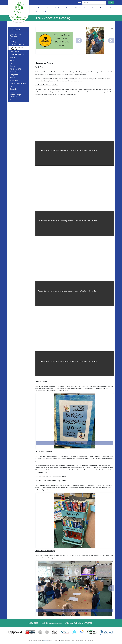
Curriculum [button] (103, 8)
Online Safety (15, 72)
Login (111, 3)
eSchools (46, 640)
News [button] (111, 8)
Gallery (38, 12)
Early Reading (16, 52)
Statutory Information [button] (50, 12)
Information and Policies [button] (73, 8)
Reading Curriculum (17, 45)
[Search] (93, 3)
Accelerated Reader (17, 54)
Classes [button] (86, 8)
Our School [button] (59, 8)
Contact (50, 8)
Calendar (41, 8)
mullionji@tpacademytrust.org (52, 623)
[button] (79, 41)
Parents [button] (94, 8)
